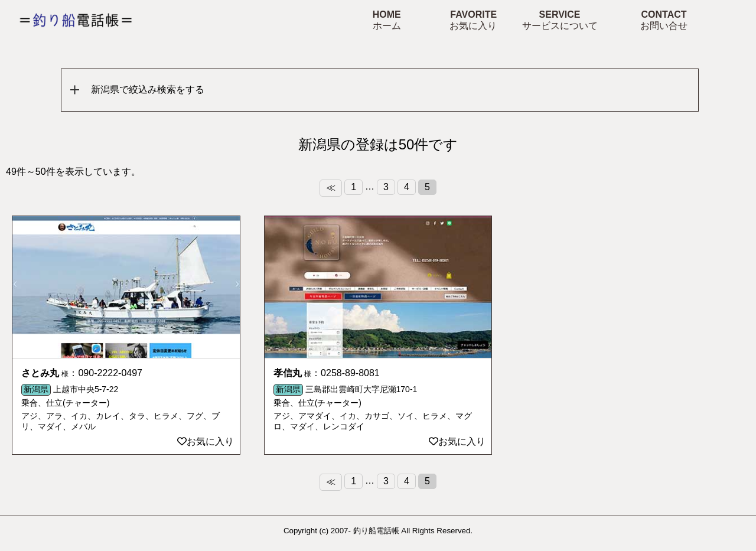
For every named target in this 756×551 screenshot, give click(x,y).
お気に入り (206, 441)
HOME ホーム (387, 20)
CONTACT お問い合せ (664, 20)
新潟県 (36, 389)
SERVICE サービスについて (560, 20)
